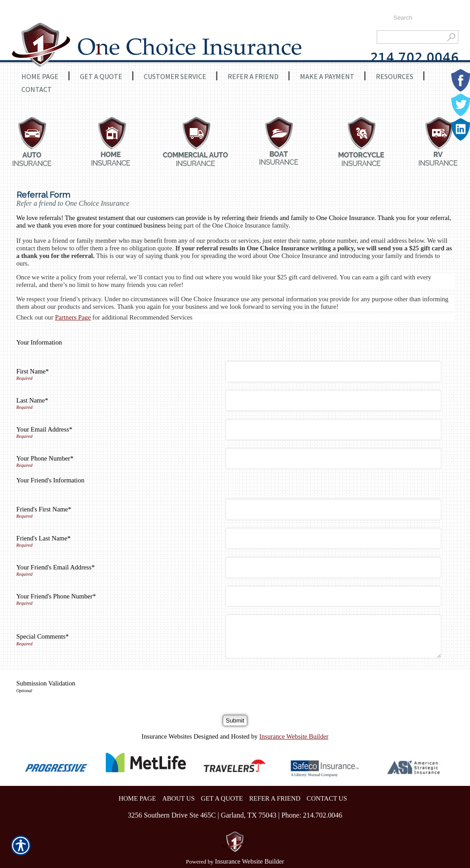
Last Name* (32, 400)
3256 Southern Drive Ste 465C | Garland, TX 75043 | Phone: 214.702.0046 (235, 815)
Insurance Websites (167, 736)
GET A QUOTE (222, 798)
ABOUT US (178, 798)
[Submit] (235, 721)
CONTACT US (327, 798)
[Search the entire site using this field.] (422, 18)
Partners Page (73, 317)
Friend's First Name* (44, 509)
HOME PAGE (137, 798)
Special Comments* (43, 636)
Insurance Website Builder (294, 736)
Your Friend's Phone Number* (56, 596)
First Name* (33, 371)
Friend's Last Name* (44, 538)
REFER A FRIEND (275, 798)
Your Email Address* (45, 429)
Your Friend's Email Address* (56, 567)
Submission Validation (46, 683)
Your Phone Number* (45, 458)
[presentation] (297, 683)
